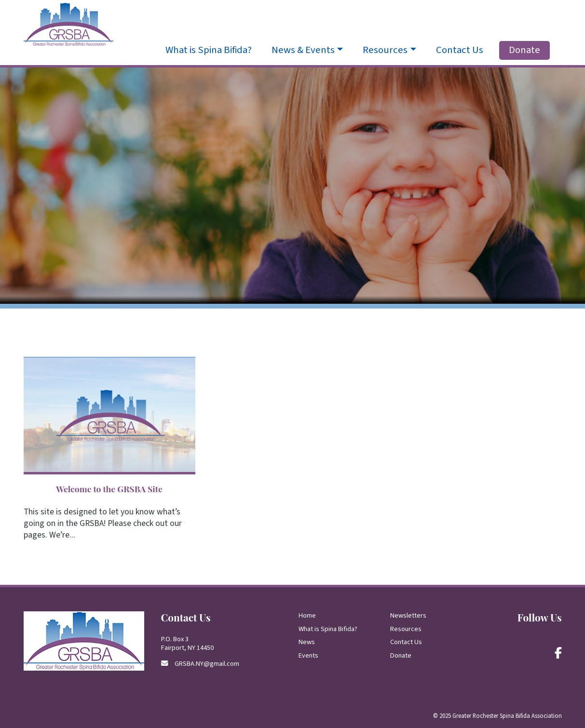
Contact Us (460, 50)
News (307, 642)
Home (307, 615)
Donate (524, 50)
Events (308, 655)
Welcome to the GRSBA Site (109, 489)
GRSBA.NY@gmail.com (207, 664)
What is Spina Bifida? (209, 50)
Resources (406, 629)
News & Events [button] (303, 50)
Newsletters (408, 615)
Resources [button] (385, 50)
